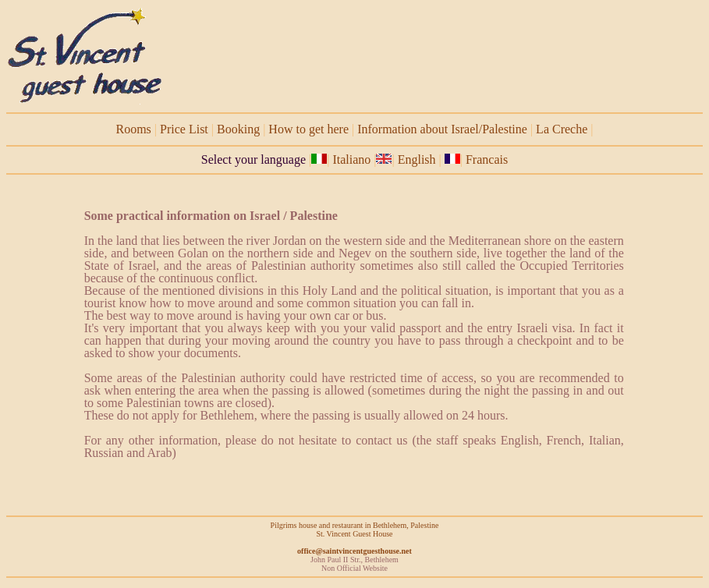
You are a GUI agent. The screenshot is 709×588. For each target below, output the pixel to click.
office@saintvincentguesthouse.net (354, 551)
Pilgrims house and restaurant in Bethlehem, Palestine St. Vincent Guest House (355, 530)
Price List (184, 129)
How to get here (308, 129)
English (418, 159)
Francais (487, 159)
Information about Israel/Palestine (442, 129)
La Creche (562, 129)
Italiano (351, 159)
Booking (238, 129)
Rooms (134, 129)
